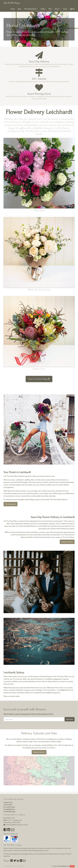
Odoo (72, 866)
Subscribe (70, 719)
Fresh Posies (8, 805)
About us (19, 845)
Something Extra (9, 809)
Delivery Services (67, 542)
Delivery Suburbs (39, 752)
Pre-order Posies (9, 807)
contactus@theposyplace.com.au (17, 825)
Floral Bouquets (11, 504)
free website (62, 866)
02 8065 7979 (10, 818)
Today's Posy (8, 802)
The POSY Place (12, 3)
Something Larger (10, 811)
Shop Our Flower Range (39, 379)
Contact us (22, 815)
